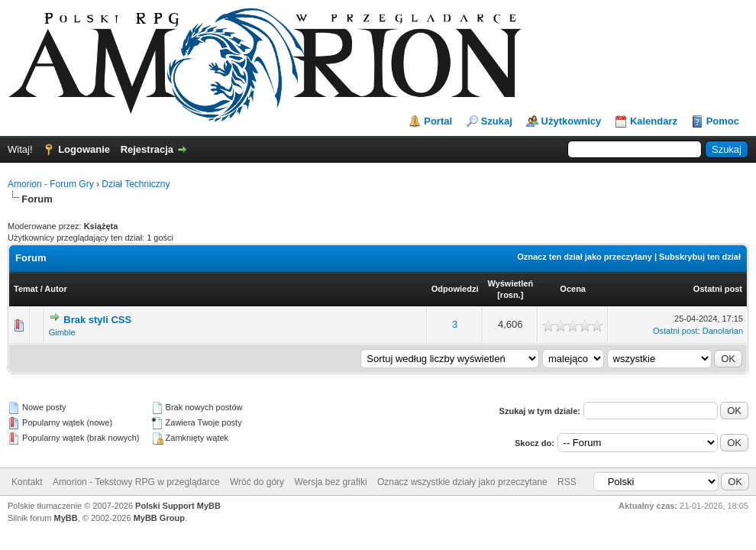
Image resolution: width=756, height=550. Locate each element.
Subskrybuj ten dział (700, 257)
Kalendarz (654, 121)
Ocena (573, 289)
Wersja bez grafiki (330, 482)
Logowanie (84, 149)
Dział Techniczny (136, 184)
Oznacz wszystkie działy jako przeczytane (462, 482)
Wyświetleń (510, 283)
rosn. (510, 295)
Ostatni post (718, 289)
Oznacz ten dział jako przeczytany (585, 257)
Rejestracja (147, 149)
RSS (567, 482)
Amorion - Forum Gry (51, 184)
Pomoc (723, 121)
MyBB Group (159, 518)
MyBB (66, 518)
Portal (438, 121)
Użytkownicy (572, 121)
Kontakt (27, 482)
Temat (26, 289)
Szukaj (497, 121)
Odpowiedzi (455, 289)
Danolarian (723, 331)
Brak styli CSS (97, 320)
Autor (55, 289)
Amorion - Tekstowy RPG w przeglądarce (136, 482)
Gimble (62, 332)
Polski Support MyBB (178, 506)
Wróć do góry (257, 482)
